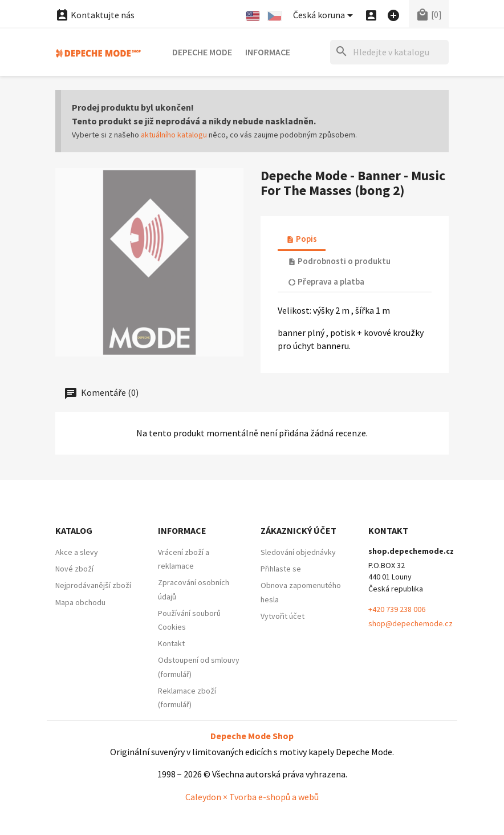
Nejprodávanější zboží (93, 585)
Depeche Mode (202, 52)
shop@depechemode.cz (410, 623)
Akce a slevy (77, 552)
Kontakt (171, 643)
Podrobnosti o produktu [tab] (339, 261)
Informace (268, 52)
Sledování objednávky (298, 552)
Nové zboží (74, 569)
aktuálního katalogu (174, 135)
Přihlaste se (281, 569)
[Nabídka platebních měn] (325, 16)
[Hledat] (389, 52)
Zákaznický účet (298, 530)
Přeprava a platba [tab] (326, 281)
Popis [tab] (302, 239)
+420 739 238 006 (397, 609)
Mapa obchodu (80, 602)
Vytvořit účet (283, 616)
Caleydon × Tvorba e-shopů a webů (252, 797)
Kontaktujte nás (95, 15)
